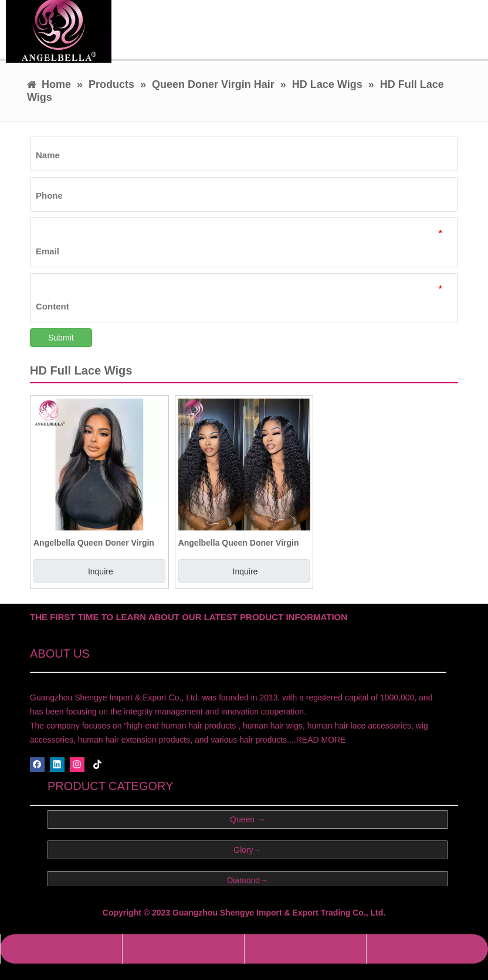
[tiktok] (98, 765)
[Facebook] (37, 765)
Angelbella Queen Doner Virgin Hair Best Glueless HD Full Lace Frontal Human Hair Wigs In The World (96, 543)
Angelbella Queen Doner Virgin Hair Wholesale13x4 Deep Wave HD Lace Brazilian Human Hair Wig (240, 543)
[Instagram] (77, 765)
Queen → (248, 819)
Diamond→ (248, 880)
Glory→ (247, 850)
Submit (61, 338)
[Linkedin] (57, 765)
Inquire (101, 571)
